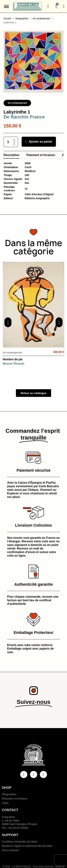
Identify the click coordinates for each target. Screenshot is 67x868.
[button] (48, 6)
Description (11, 155)
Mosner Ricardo (13, 364)
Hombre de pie (13, 359)
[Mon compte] (64, 6)
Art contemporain (17, 103)
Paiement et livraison (41, 155)
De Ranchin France (24, 117)
